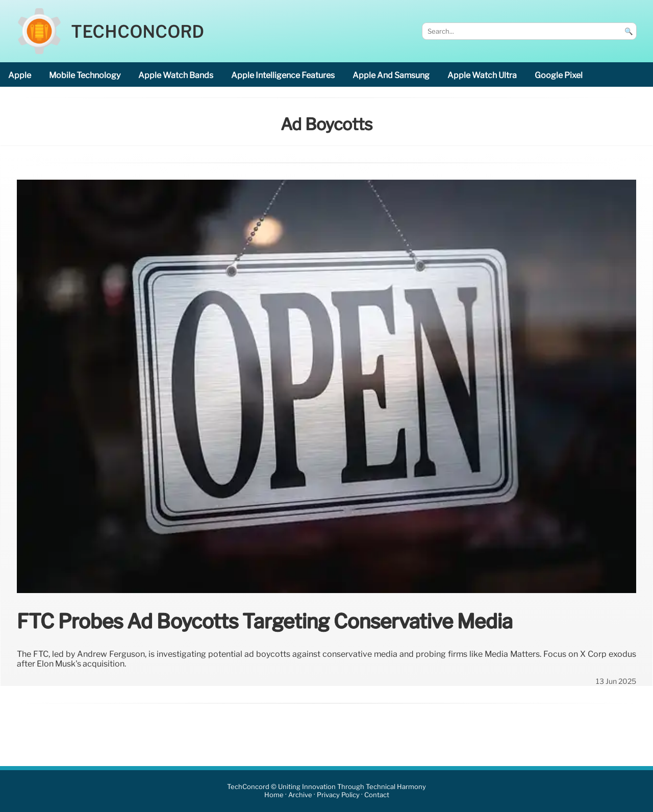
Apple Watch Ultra (482, 75)
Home (274, 795)
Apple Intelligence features (283, 75)
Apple (20, 75)
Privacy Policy (338, 795)
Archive (300, 795)
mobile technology (85, 75)
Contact (377, 795)
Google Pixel (559, 75)
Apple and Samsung (391, 75)
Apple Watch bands (176, 75)
